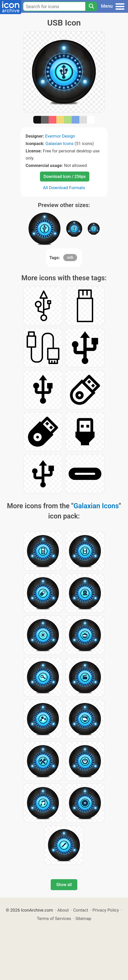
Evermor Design (60, 136)
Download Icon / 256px (65, 177)
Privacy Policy (106, 910)
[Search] (91, 6)
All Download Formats (64, 188)
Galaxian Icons (60, 143)
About (63, 910)
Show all (64, 885)
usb (70, 257)
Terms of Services (54, 918)
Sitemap (83, 918)
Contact (81, 910)
